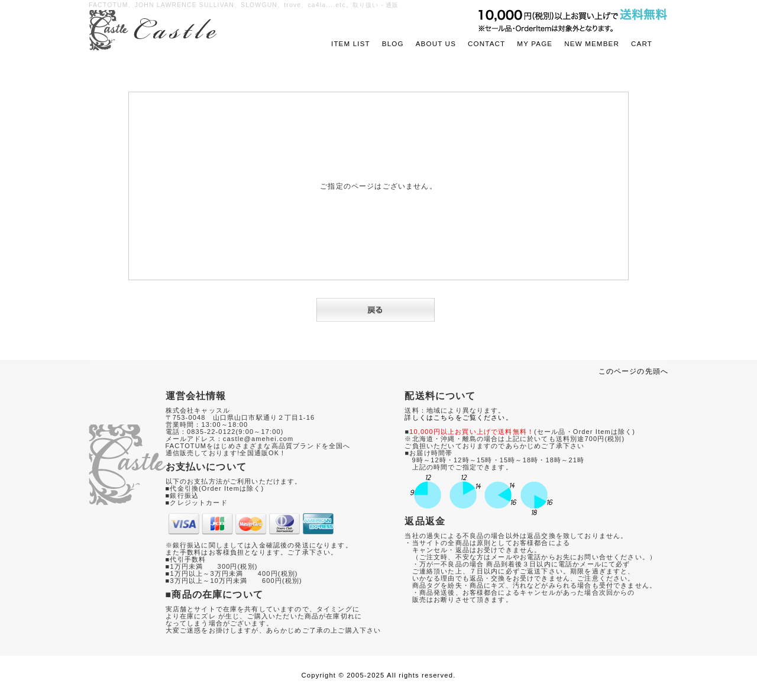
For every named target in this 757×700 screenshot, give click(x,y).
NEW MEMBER (592, 43)
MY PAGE (535, 43)
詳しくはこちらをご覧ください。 (458, 417)
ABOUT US (436, 43)
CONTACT (486, 43)
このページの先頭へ (633, 371)
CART (642, 43)
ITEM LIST (351, 43)
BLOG (393, 43)
